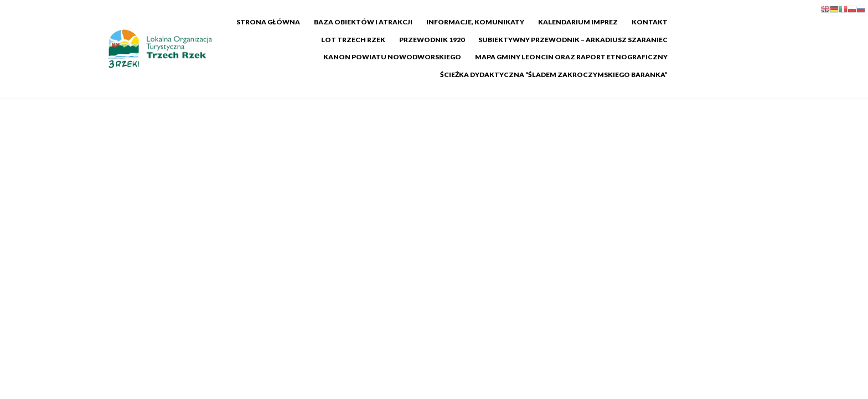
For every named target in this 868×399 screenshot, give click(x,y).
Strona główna (278, 22)
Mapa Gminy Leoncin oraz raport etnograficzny (417, 57)
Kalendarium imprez (587, 22)
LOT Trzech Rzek (723, 22)
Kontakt (659, 22)
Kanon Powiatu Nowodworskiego (686, 40)
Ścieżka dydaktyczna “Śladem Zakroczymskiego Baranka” (641, 57)
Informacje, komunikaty (485, 22)
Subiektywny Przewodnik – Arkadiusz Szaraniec (509, 40)
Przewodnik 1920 (368, 40)
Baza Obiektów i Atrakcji (373, 22)
